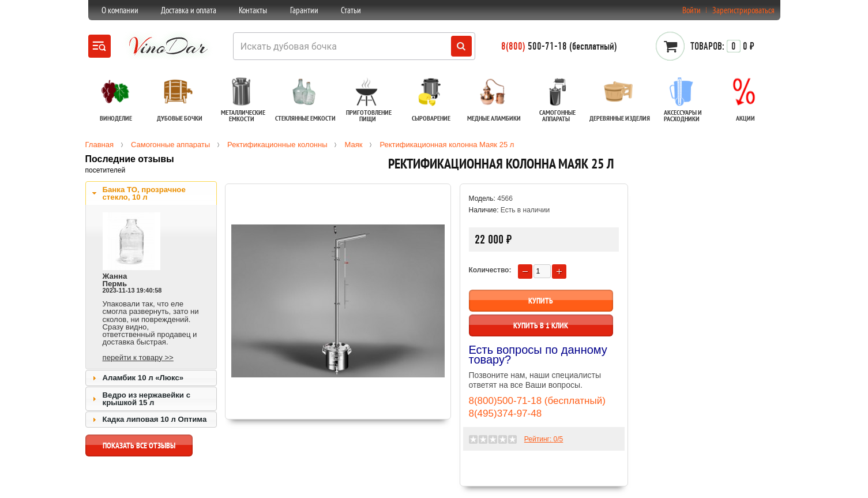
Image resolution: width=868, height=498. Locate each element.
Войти (692, 10)
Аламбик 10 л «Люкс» (143, 378)
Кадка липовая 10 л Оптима (155, 419)
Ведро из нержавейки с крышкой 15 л (146, 399)
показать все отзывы (139, 448)
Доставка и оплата (189, 10)
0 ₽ (722, 46)
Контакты (253, 10)
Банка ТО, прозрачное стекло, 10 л (144, 193)
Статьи (351, 10)
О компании (120, 10)
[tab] (151, 193)
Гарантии (304, 10)
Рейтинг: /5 (544, 439)
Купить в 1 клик (541, 325)
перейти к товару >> (138, 357)
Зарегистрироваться (743, 10)
